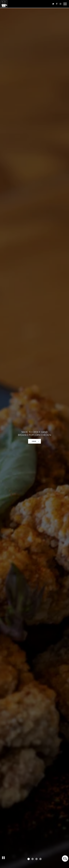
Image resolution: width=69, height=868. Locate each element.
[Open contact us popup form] (65, 859)
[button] (3, 857)
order (34, 442)
